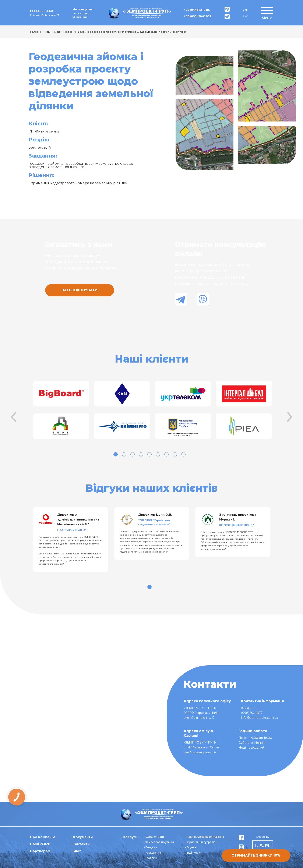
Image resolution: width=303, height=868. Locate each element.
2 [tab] (124, 454)
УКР (245, 10)
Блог (77, 851)
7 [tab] (166, 454)
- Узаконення (153, 853)
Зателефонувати (80, 290)
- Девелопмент (154, 837)
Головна (36, 32)
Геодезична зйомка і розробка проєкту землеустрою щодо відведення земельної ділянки (124, 32)
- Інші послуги (194, 853)
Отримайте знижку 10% (256, 855)
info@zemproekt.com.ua (260, 718)
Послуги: (131, 837)
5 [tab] (149, 454)
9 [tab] (183, 454)
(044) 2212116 (251, 708)
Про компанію (43, 837)
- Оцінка (190, 847)
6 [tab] (158, 454)
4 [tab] (141, 454)
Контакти (81, 844)
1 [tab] (116, 454)
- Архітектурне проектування (204, 837)
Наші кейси (52, 32)
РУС (245, 16)
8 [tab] (175, 454)
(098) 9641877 (252, 713)
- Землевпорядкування (159, 842)
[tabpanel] (61, 410)
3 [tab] (133, 454)
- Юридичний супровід (200, 842)
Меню (267, 18)
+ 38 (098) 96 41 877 (198, 16)
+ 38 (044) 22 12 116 (197, 10)
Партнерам (40, 851)
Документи (83, 837)
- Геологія (150, 858)
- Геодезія (150, 847)
